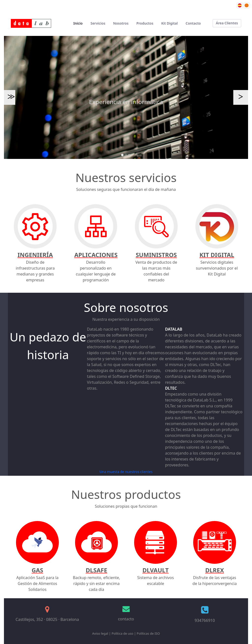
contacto (126, 619)
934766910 (205, 620)
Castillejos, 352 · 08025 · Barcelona (47, 619)
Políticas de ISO (148, 633)
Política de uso (122, 633)
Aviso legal (100, 633)
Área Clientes (227, 23)
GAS (37, 570)
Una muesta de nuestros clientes (126, 472)
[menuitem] (78, 23)
